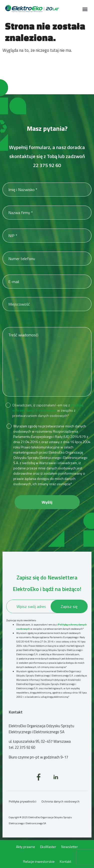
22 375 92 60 (47, 165)
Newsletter (70, 847)
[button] (85, 9)
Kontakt (65, 861)
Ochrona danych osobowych (60, 801)
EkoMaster (48, 847)
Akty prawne (26, 847)
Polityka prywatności (23, 801)
